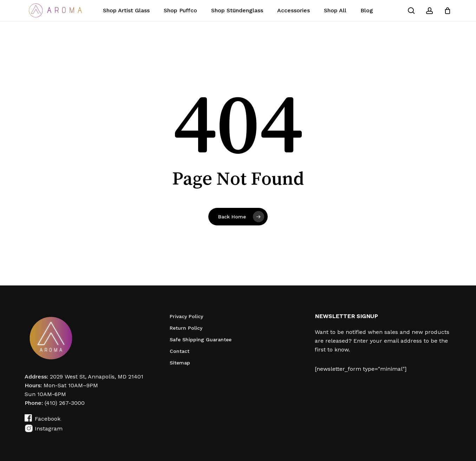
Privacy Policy (186, 316)
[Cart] (448, 11)
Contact (180, 351)
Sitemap (180, 363)
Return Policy (186, 328)
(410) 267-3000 (65, 403)
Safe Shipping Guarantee (201, 340)
